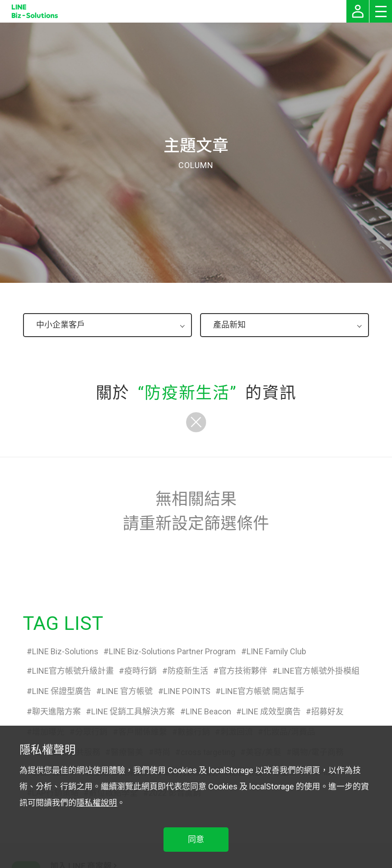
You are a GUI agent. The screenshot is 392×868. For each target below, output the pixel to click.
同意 (196, 839)
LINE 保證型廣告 (62, 691)
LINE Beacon (208, 711)
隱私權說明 (97, 803)
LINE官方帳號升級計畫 (73, 671)
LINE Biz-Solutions (65, 651)
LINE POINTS (187, 691)
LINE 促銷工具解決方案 (133, 711)
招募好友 (327, 711)
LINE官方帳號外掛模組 (319, 671)
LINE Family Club (276, 651)
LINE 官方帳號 (127, 691)
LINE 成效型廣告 (271, 711)
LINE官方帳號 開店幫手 (263, 691)
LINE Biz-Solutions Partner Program (172, 651)
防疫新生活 (188, 671)
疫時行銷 (140, 671)
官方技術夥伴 (243, 671)
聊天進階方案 (56, 711)
